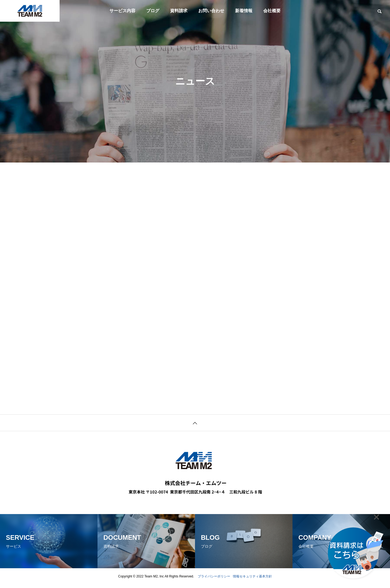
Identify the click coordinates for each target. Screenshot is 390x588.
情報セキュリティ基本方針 (252, 580)
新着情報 (244, 11)
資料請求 (179, 11)
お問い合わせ (211, 11)
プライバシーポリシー (214, 580)
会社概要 (272, 11)
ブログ (153, 11)
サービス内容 (122, 11)
